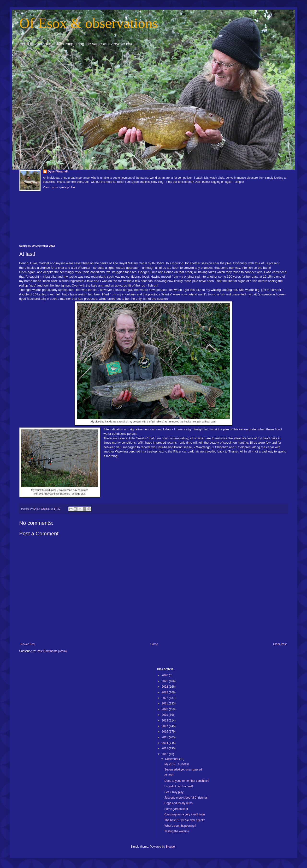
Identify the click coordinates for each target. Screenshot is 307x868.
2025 (165, 681)
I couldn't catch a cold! (178, 786)
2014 (165, 743)
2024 (165, 687)
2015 (165, 737)
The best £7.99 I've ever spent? (184, 820)
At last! (169, 775)
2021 (165, 703)
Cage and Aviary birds (178, 803)
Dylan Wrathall (58, 171)
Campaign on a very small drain (185, 814)
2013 (165, 748)
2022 (165, 698)
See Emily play (174, 792)
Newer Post (28, 644)
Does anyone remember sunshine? (187, 781)
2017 (165, 726)
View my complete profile (59, 187)
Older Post (280, 644)
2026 (165, 675)
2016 (165, 732)
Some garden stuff (176, 809)
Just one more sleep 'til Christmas (186, 798)
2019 (165, 715)
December (172, 759)
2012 (165, 754)
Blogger (171, 847)
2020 (165, 709)
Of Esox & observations (89, 23)
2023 (165, 692)
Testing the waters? (177, 831)
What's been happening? (180, 826)
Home (154, 644)
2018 (165, 721)
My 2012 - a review (176, 764)
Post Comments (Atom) (52, 651)
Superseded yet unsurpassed (183, 770)
